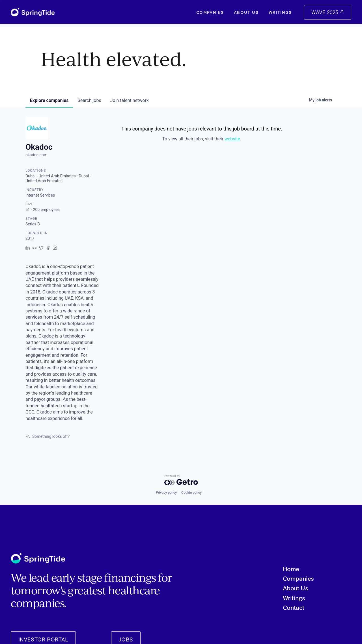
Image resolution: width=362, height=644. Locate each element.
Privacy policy (166, 493)
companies (49, 100)
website (232, 139)
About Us (246, 12)
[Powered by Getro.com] (181, 480)
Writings (280, 12)
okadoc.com (36, 155)
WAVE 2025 (326, 12)
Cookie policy (191, 493)
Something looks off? (48, 436)
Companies (210, 12)
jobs (89, 100)
